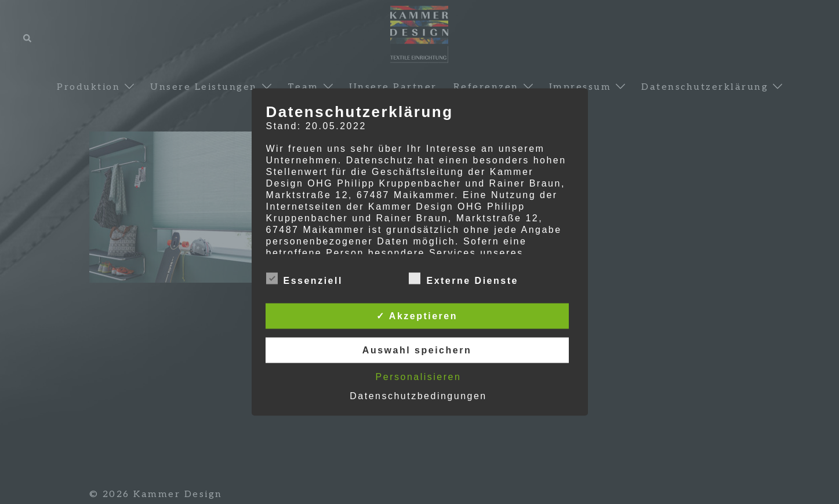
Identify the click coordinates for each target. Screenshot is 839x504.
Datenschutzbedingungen (418, 396)
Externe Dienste (463, 279)
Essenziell (304, 279)
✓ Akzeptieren (417, 316)
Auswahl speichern (417, 350)
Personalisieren (419, 377)
